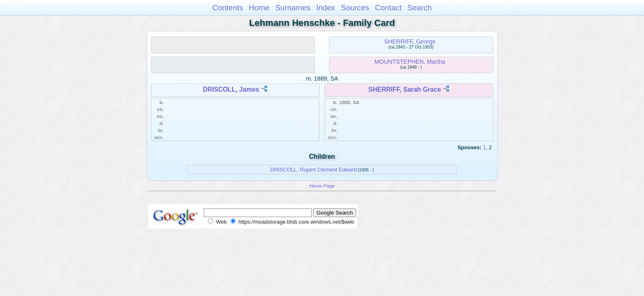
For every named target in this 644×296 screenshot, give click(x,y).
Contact (388, 8)
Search (420, 8)
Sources (355, 8)
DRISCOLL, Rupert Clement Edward (314, 170)
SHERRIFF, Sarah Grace (405, 89)
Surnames (293, 8)
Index (326, 8)
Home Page (322, 186)
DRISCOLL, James (231, 89)
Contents (228, 8)
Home (259, 8)
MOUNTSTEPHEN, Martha (410, 62)
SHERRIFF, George (410, 42)
